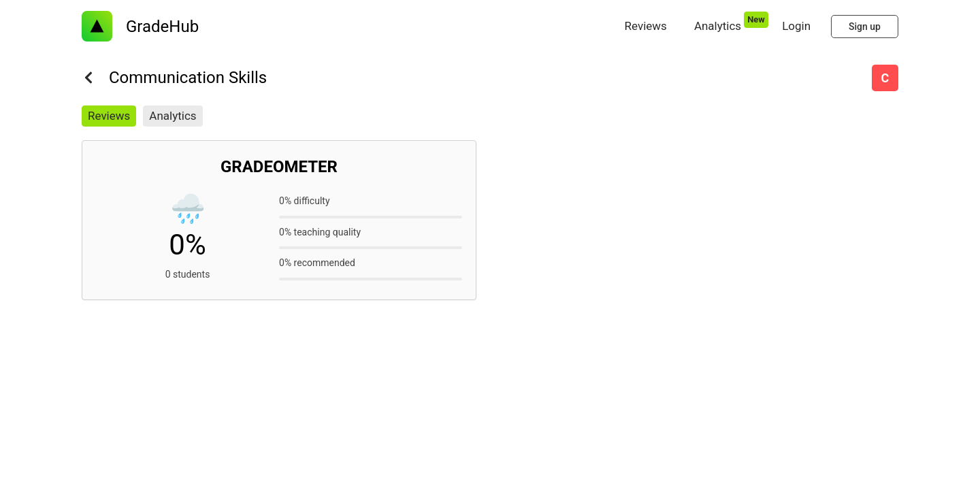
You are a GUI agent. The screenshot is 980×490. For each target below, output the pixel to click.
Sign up (865, 27)
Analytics (173, 116)
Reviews (109, 116)
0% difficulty (305, 201)
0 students (188, 274)
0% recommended (317, 263)
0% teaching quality (320, 232)
